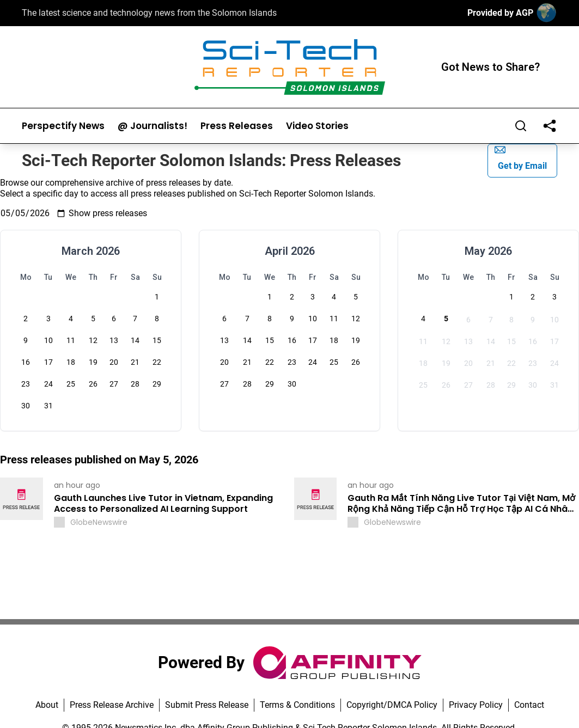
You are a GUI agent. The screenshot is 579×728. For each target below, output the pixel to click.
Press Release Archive (112, 705)
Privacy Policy (476, 705)
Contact (529, 705)
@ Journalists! (153, 126)
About (47, 705)
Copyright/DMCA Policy (392, 705)
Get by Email (521, 158)
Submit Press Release (207, 705)
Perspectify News (63, 126)
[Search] (521, 126)
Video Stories (317, 126)
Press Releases (237, 126)
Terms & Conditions (297, 705)
